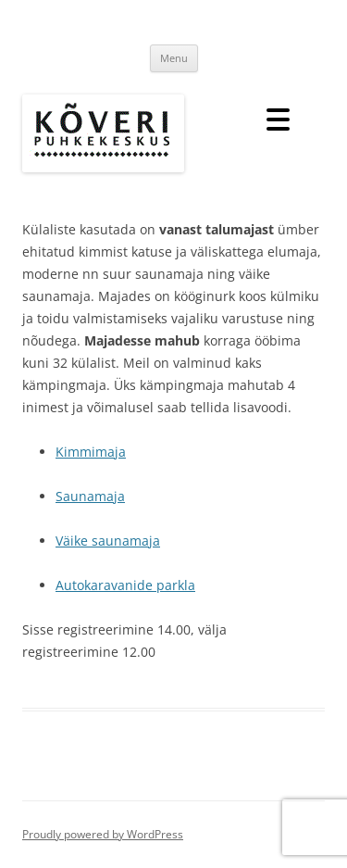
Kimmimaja (91, 452)
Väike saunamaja (108, 541)
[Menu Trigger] (278, 118)
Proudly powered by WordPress (103, 834)
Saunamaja (90, 496)
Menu (174, 58)
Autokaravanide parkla (125, 585)
